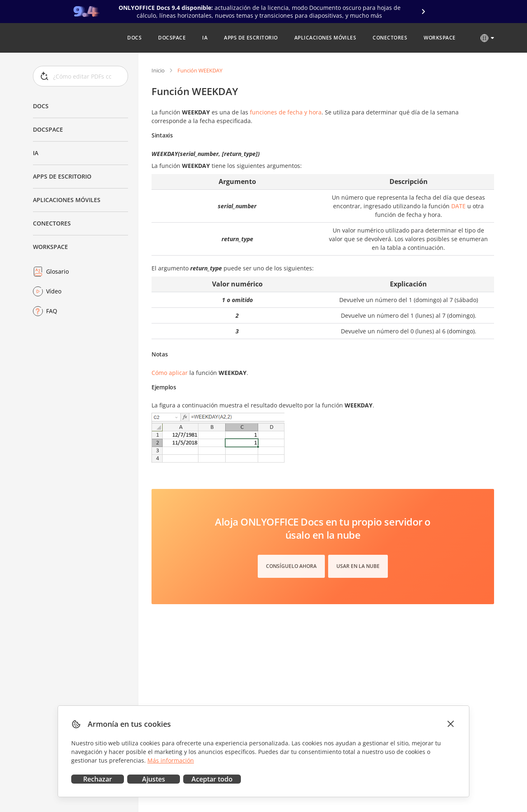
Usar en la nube (358, 566)
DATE (458, 206)
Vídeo (54, 291)
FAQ (52, 311)
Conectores (52, 223)
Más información (171, 760)
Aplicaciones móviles (67, 200)
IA (36, 153)
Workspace (50, 247)
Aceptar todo (212, 779)
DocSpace (48, 129)
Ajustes (154, 779)
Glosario (57, 271)
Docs (41, 106)
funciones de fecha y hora (286, 112)
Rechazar (98, 779)
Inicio (158, 70)
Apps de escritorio (62, 176)
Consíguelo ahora (291, 566)
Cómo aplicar (170, 373)
